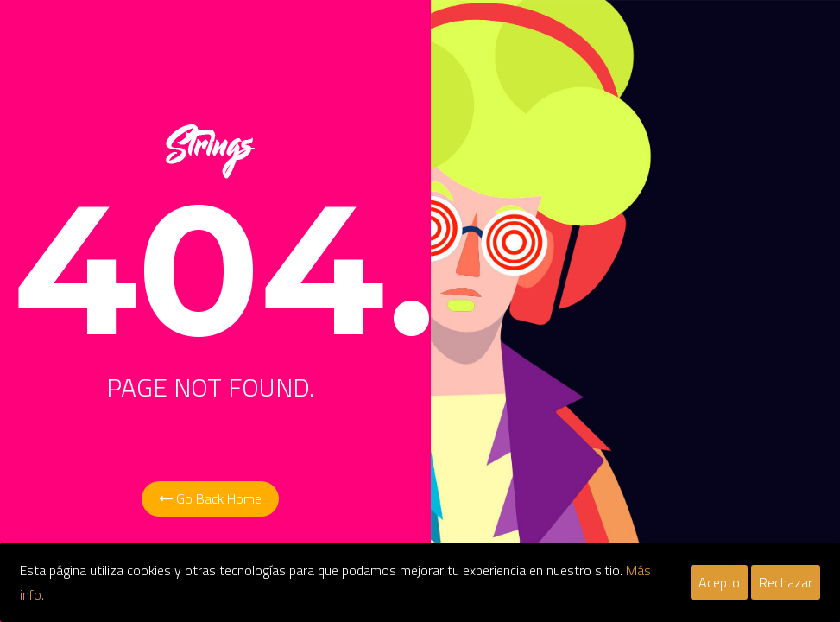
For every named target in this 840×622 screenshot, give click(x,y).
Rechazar (786, 582)
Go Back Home (210, 498)
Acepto (719, 582)
